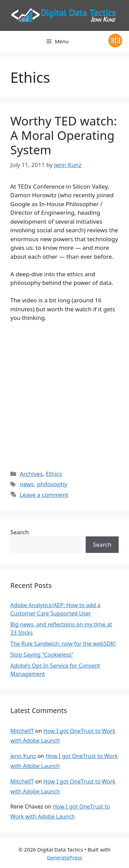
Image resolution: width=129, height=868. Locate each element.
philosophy (52, 484)
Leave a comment (44, 495)
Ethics (54, 474)
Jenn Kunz (23, 756)
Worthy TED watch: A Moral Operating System (64, 135)
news (27, 484)
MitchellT (22, 731)
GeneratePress (64, 857)
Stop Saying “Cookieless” (42, 655)
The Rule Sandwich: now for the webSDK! (63, 644)
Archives (31, 474)
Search (20, 532)
